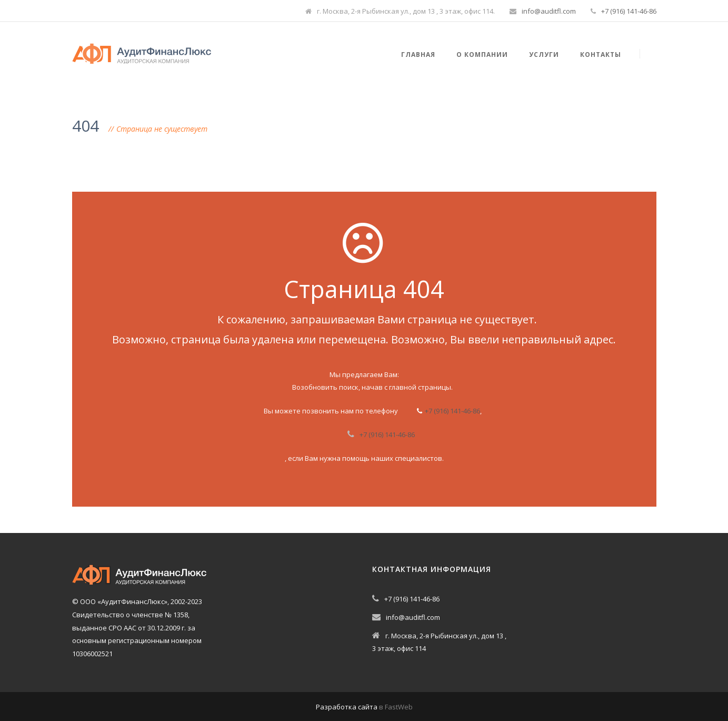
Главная (418, 55)
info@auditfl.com (549, 11)
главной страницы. (421, 387)
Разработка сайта (347, 707)
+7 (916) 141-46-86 (629, 11)
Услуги (544, 55)
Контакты (601, 55)
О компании (482, 55)
